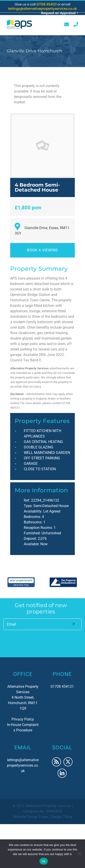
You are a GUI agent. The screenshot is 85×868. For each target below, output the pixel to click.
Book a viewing (42, 250)
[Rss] (56, 762)
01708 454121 (47, 4)
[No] (79, 854)
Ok (44, 861)
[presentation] (38, 640)
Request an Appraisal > (60, 13)
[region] (42, 582)
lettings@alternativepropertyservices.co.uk (42, 9)
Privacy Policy (23, 719)
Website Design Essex (31, 817)
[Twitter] (68, 762)
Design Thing (61, 817)
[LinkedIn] (62, 773)
